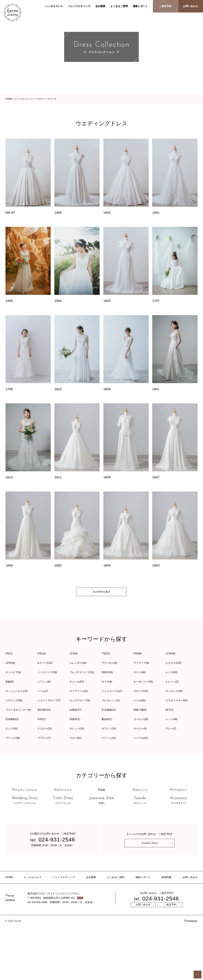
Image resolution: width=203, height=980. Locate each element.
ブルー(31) (75, 738)
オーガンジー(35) (143, 682)
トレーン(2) (172, 682)
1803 (156, 565)
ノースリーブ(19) (47, 672)
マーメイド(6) (141, 663)
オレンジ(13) (77, 729)
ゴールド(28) (141, 719)
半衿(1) (42, 719)
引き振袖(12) (109, 710)
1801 (156, 389)
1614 (9, 477)
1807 (156, 477)
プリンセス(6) (109, 663)
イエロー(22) (45, 729)
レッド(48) (171, 719)
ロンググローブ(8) (80, 700)
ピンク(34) (11, 729)
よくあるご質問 (119, 6)
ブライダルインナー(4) (18, 710)
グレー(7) (171, 729)
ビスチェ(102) (173, 663)
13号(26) (10, 663)
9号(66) (138, 654)
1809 (107, 477)
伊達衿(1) (75, 719)
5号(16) (42, 654)
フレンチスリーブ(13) (82, 672)
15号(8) (74, 654)
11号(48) (170, 654)
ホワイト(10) (109, 729)
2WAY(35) (107, 672)
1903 (107, 301)
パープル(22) (141, 738)
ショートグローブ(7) (49, 700)
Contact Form (150, 896)
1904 (58, 301)
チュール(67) (77, 682)
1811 (58, 477)
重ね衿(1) (107, 719)
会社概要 (100, 6)
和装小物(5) (140, 710)
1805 (58, 565)
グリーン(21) (109, 738)
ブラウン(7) (44, 738)
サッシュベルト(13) (16, 691)
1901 (156, 213)
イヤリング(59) (14, 700)
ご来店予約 (165, 6)
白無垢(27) (75, 710)
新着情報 (166, 931)
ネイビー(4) (140, 729)
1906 (9, 301)
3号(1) (9, 654)
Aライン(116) (45, 663)
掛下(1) (170, 710)
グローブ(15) (141, 691)
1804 (107, 565)
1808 (107, 389)
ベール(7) (43, 691)
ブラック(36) (13, 738)
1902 (107, 213)
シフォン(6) (44, 682)
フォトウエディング (79, 6)
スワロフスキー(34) (176, 700)
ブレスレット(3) (111, 700)
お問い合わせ (191, 6)
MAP (80, 952)
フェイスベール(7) (112, 691)
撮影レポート (140, 6)
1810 (58, 389)
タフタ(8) (107, 682)
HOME (9, 931)
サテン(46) (139, 672)
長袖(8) (10, 682)
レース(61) (171, 672)
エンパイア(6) (13, 672)
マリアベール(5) (79, 691)
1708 (9, 389)
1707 (156, 301)
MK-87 (10, 213)
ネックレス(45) (174, 691)
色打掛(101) (44, 710)
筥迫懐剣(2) (12, 719)
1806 (9, 565)
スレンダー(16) (78, 663)
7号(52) (106, 654)
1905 (58, 213)
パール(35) (139, 700)
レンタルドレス (54, 6)
